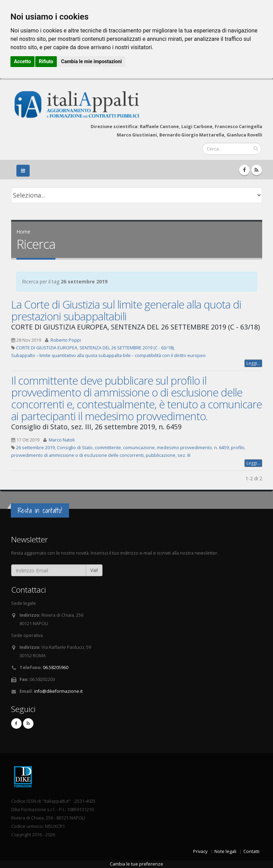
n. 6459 (221, 448)
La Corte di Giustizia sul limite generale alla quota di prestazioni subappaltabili (126, 310)
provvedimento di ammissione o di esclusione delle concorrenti (77, 455)
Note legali (225, 851)
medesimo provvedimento (184, 448)
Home (23, 232)
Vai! (94, 570)
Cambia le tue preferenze (136, 864)
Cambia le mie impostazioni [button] (91, 61)
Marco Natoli (62, 440)
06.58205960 (56, 667)
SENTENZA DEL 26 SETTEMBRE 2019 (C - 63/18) (127, 348)
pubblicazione (161, 455)
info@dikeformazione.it (58, 691)
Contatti (251, 851)
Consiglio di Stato (75, 448)
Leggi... (253, 363)
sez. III (184, 455)
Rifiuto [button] (46, 61)
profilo (238, 448)
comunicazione (139, 448)
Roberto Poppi (66, 340)
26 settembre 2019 (35, 448)
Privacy (200, 851)
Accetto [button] (22, 61)
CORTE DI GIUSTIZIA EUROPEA (47, 348)
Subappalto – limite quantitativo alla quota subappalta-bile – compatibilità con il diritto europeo (108, 355)
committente (108, 448)
